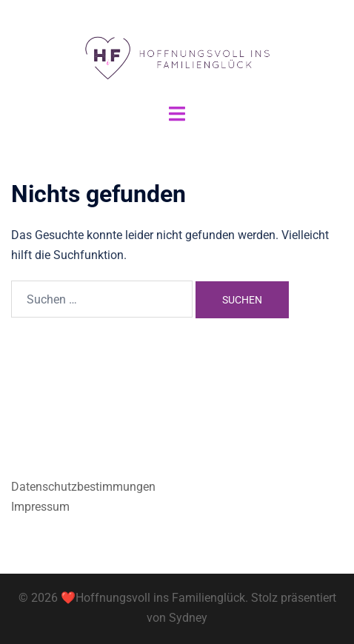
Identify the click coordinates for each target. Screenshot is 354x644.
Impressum (40, 507)
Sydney (188, 618)
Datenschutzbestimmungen (83, 487)
